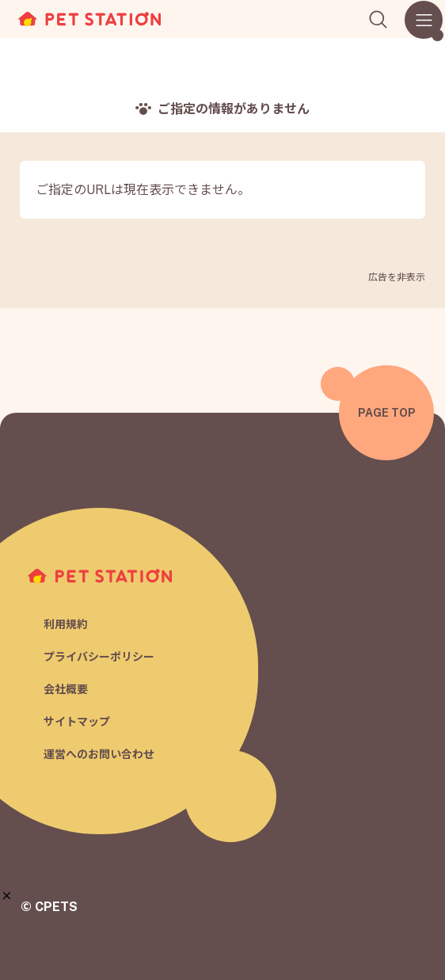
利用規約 (66, 624)
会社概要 (66, 689)
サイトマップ (77, 722)
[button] (7, 896)
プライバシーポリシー (99, 657)
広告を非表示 (397, 277)
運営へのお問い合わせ (99, 754)
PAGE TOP (387, 413)
